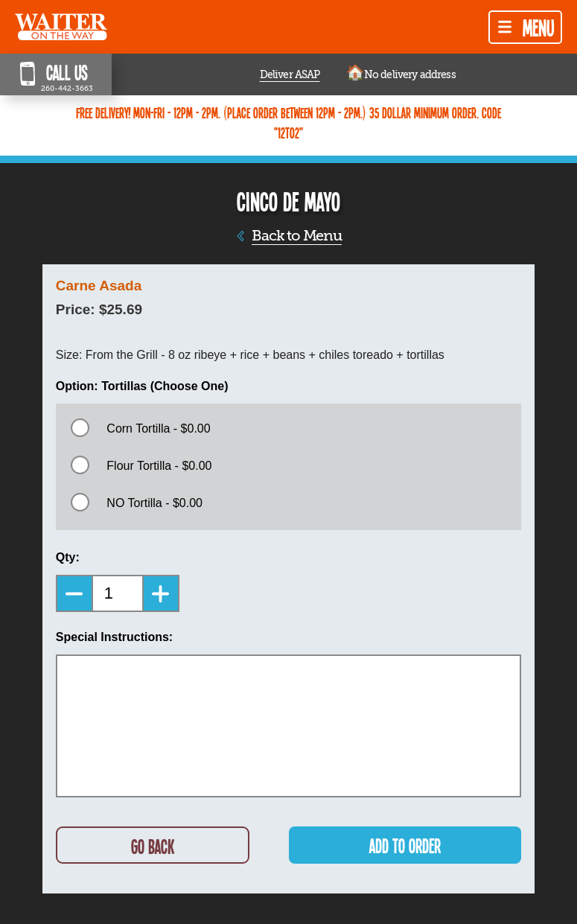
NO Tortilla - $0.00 (154, 503)
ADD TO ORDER (405, 845)
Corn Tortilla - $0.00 (158, 428)
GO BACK (153, 846)
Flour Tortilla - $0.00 (159, 466)
